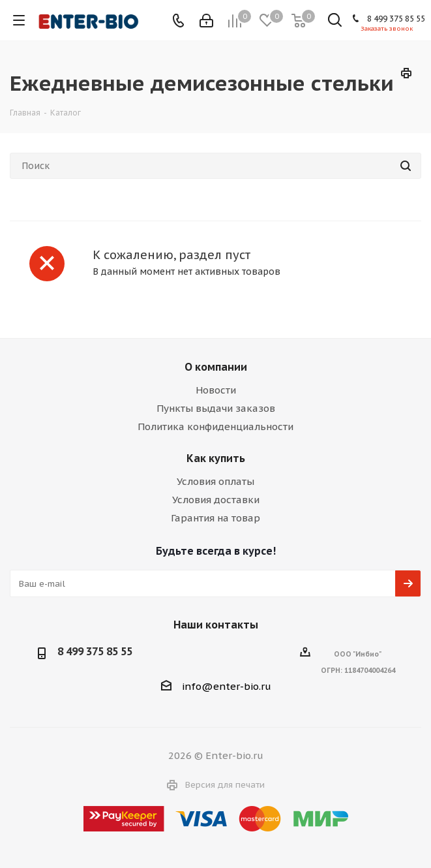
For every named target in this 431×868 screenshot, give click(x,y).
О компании (216, 367)
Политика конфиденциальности (215, 426)
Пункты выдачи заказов (216, 408)
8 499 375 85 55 (396, 19)
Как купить (216, 458)
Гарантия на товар (215, 518)
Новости (216, 390)
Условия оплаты (215, 481)
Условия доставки (216, 500)
